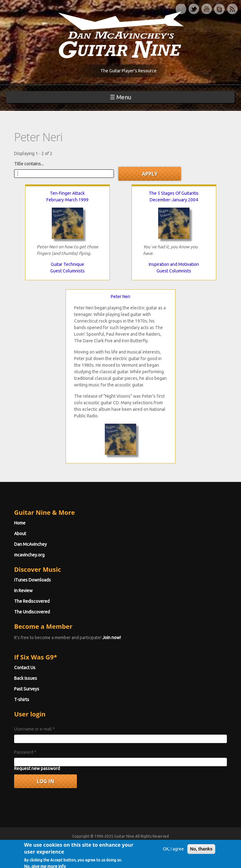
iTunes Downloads (32, 580)
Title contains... (29, 164)
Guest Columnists (67, 271)
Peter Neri (120, 297)
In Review (23, 591)
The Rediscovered (32, 601)
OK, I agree (173, 855)
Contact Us (25, 668)
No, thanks (201, 855)
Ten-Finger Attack (67, 193)
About (20, 534)
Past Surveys (27, 689)
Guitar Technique (67, 264)
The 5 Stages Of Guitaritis (174, 193)
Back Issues (26, 678)
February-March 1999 (67, 200)
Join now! (112, 638)
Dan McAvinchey (30, 544)
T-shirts (22, 700)
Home (20, 523)
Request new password (37, 768)
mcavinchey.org (29, 555)
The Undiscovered (32, 612)
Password (25, 752)
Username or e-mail (35, 729)
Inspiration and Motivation (174, 264)
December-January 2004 (174, 200)
